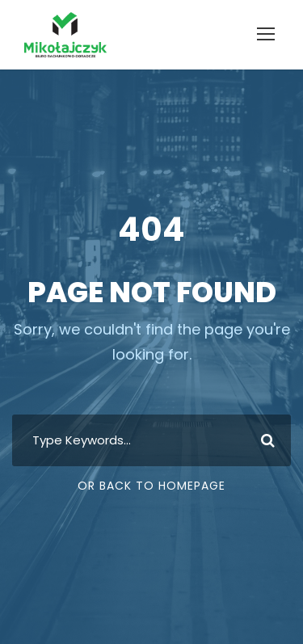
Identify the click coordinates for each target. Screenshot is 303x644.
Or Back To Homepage (151, 486)
